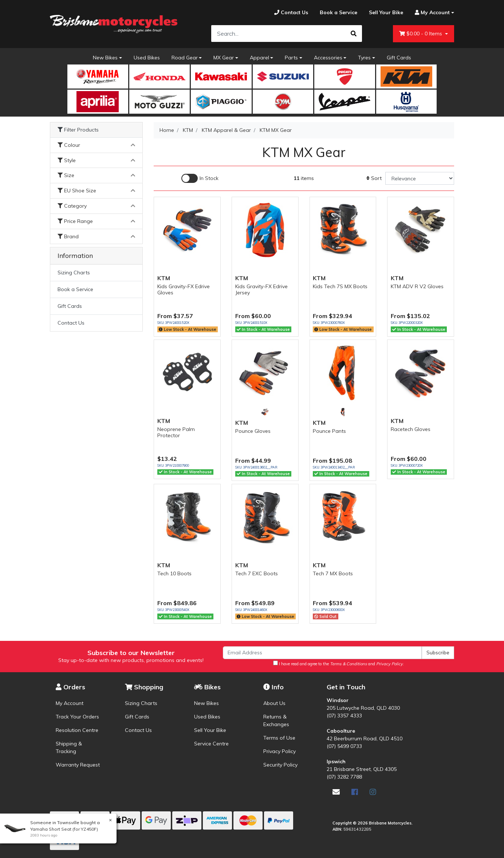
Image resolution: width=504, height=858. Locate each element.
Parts (291, 58)
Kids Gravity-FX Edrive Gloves (184, 289)
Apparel (259, 58)
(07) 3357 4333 (344, 716)
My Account (70, 703)
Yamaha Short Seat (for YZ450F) (64, 829)
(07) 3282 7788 (344, 777)
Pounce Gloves (253, 431)
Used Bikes (147, 58)
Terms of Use (279, 738)
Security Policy (280, 765)
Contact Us (71, 323)
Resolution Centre (77, 730)
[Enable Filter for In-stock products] (200, 178)
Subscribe (438, 653)
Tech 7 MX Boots (333, 573)
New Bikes (105, 58)
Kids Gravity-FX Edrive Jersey (261, 289)
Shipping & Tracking (69, 747)
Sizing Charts (74, 273)
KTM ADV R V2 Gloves (417, 286)
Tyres (364, 58)
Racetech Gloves (411, 429)
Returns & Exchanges (276, 720)
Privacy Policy (279, 751)
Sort (374, 178)
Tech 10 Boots (174, 573)
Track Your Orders (77, 717)
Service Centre (211, 744)
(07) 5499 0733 (344, 746)
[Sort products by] (420, 178)
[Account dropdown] (432, 13)
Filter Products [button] (78, 130)
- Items (421, 34)
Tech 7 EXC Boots (257, 573)
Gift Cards (399, 58)
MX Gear (224, 58)
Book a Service (75, 289)
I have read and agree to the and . (338, 663)
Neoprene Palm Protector (176, 432)
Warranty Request (78, 765)
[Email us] (336, 792)
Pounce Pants (329, 431)
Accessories (328, 58)
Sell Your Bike (210, 730)
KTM (164, 278)
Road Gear (185, 58)
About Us (274, 703)
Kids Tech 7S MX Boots (340, 286)
